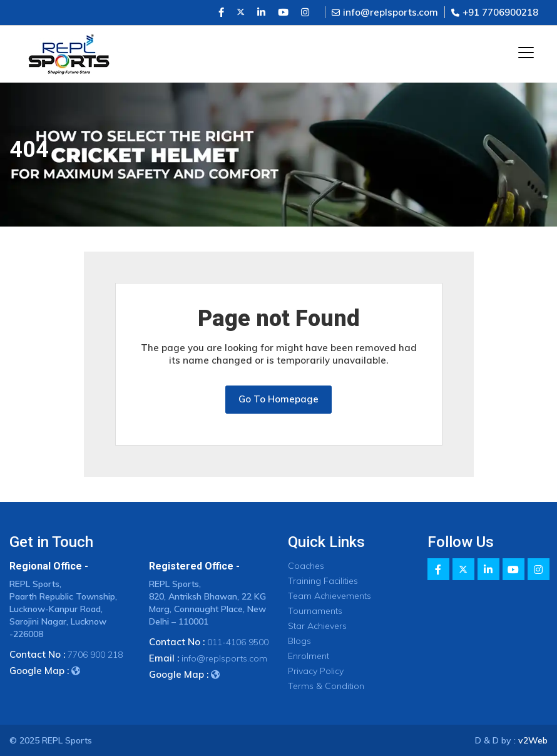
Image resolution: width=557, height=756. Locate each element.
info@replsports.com (385, 12)
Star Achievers (317, 626)
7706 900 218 (95, 655)
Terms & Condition (326, 686)
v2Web (533, 740)
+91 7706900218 (495, 12)
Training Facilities (323, 581)
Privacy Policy (316, 671)
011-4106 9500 (238, 642)
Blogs (299, 641)
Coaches (306, 566)
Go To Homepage (278, 399)
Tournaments (315, 611)
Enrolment (309, 656)
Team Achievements (330, 596)
